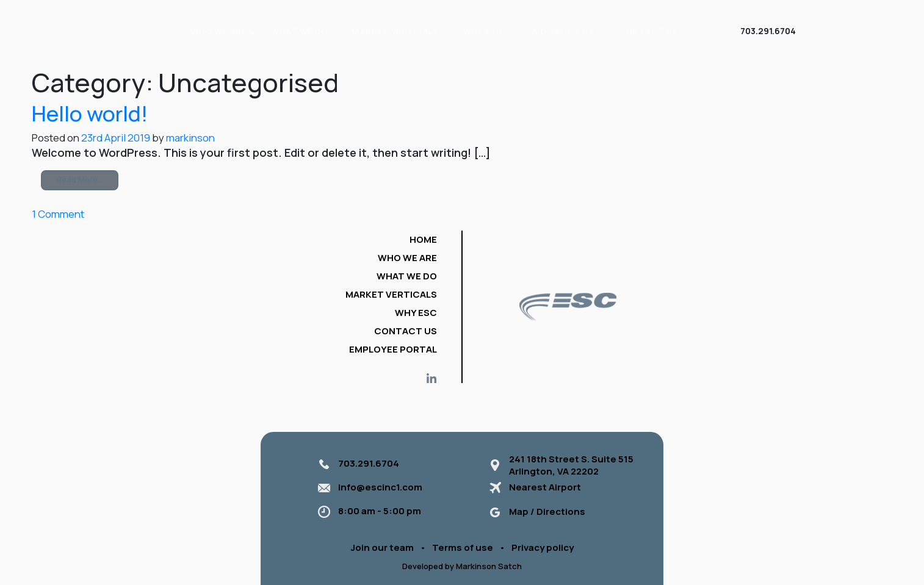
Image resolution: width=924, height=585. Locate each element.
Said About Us (561, 31)
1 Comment (58, 214)
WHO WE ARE (218, 31)
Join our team (382, 547)
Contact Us (648, 31)
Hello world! (90, 113)
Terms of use (463, 547)
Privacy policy (543, 547)
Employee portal (393, 349)
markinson (189, 138)
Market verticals (395, 31)
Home (423, 239)
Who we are (407, 258)
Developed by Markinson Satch (462, 566)
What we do (299, 31)
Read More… (80, 180)
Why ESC (483, 31)
